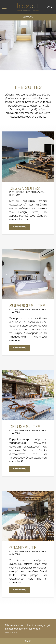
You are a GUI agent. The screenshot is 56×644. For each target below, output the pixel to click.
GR (50, 7)
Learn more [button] (11, 633)
